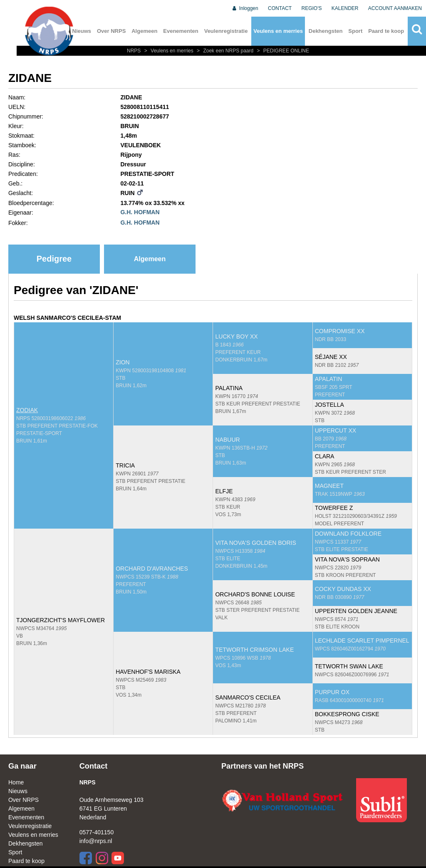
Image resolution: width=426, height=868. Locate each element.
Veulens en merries (278, 31)
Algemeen (144, 31)
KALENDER (345, 8)
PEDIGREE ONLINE (282, 51)
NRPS (135, 51)
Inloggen (245, 8)
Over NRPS (111, 31)
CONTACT (280, 8)
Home (16, 782)
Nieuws (18, 791)
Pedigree (54, 259)
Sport (355, 31)
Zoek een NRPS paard (225, 51)
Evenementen (181, 31)
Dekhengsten (326, 31)
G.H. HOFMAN (140, 212)
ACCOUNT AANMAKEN (395, 8)
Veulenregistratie (226, 31)
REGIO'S (312, 8)
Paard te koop (386, 31)
